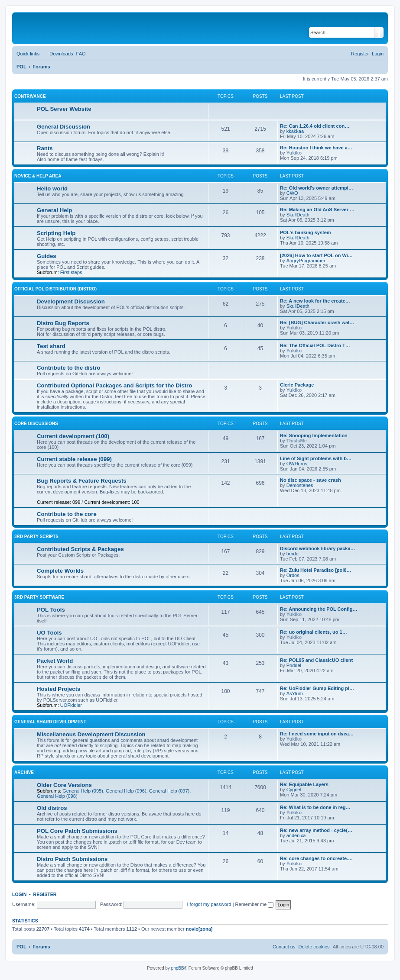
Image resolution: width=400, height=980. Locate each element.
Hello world (52, 189)
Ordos (293, 575)
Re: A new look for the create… (315, 301)
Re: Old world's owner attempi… (317, 188)
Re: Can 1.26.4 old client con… (315, 126)
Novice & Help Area (38, 176)
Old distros (52, 808)
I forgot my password (209, 904)
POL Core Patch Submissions (77, 831)
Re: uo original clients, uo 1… (314, 632)
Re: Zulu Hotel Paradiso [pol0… (315, 570)
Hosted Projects (59, 689)
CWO (292, 193)
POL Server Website (64, 109)
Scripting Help (56, 233)
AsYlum (295, 693)
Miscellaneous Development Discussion (91, 734)
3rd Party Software (39, 597)
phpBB (178, 968)
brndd (293, 554)
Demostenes (300, 485)
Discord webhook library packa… (318, 548)
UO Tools (49, 633)
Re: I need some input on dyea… (317, 734)
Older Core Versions (64, 785)
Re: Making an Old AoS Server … (317, 210)
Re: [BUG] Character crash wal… (317, 322)
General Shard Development (50, 722)
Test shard (51, 346)
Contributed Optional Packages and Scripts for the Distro (114, 385)
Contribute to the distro (69, 368)
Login (19, 894)
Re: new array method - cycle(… (316, 830)
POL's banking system (306, 232)
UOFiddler (71, 705)
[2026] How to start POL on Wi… (316, 255)
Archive (24, 772)
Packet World (55, 661)
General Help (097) (169, 791)
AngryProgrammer (306, 261)
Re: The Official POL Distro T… (315, 345)
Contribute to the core (67, 514)
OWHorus (297, 464)
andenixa (296, 835)
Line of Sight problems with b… (316, 458)
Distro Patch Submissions (72, 859)
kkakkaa (295, 131)
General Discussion (63, 127)
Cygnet (294, 790)
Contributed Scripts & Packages (80, 549)
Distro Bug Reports (63, 323)
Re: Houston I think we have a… (316, 148)
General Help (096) (126, 791)
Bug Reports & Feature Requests (82, 481)
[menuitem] (57, 54)
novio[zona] (199, 929)
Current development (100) (73, 436)
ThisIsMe (297, 441)
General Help (54, 210)
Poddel (294, 665)
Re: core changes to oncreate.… (316, 858)
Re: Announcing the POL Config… (319, 609)
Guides (47, 256)
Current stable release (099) (74, 459)
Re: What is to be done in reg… (315, 807)
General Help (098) (57, 796)
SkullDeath (298, 215)
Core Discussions (36, 424)
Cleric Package (297, 385)
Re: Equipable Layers (304, 784)
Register (45, 894)
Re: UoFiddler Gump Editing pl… (317, 688)
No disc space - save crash (311, 480)
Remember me (255, 904)
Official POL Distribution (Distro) (55, 289)
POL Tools (51, 610)
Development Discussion (71, 301)
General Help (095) (83, 791)
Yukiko (294, 153)
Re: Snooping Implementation (314, 435)
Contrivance (30, 96)
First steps (71, 272)
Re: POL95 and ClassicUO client (316, 660)
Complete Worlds (60, 571)
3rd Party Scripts (36, 537)
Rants (45, 148)
